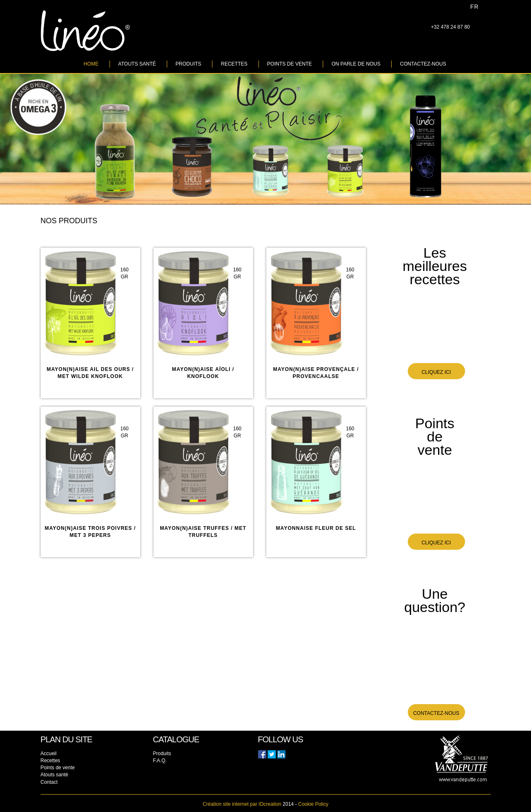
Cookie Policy (313, 804)
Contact (49, 782)
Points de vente (290, 64)
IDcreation (242, 804)
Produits (188, 64)
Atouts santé (137, 64)
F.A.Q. (160, 761)
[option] (265, 139)
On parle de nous (356, 64)
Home (91, 64)
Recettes (234, 64)
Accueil (49, 753)
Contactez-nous (423, 64)
